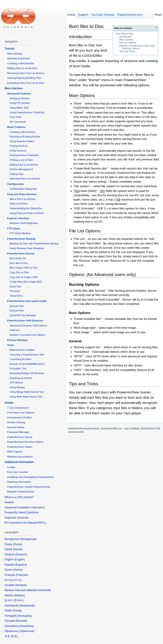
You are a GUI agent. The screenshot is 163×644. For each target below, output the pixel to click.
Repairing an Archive (21, 378)
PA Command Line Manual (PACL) (25, 523)
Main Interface (14, 88)
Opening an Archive (18, 58)
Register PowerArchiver (21, 492)
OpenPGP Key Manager (23, 315)
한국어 (18, 600)
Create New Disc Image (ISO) (26, 282)
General (75, 341)
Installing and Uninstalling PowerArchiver (30, 477)
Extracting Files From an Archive (26, 83)
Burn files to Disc (125, 34)
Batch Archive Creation (22, 350)
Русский (21, 621)
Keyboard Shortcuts (16, 518)
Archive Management (21, 169)
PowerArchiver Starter (20, 447)
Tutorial (9, 49)
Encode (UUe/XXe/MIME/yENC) (27, 364)
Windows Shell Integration (24, 223)
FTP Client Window (20, 233)
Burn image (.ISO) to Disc (23, 268)
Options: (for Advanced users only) (137, 46)
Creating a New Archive (21, 63)
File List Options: (128, 43)
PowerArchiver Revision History (25, 442)
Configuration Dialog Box (23, 189)
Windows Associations (20, 457)
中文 (14, 636)
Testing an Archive (20, 98)
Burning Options (131, 48)
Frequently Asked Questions (22, 512)
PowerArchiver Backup (21, 239)
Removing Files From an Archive (26, 73)
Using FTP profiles (20, 103)
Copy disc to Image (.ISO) (24, 277)
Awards (9, 502)
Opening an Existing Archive (25, 137)
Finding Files (16, 174)
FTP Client (13, 229)
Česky (18, 544)
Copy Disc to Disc (19, 272)
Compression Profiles (19, 418)
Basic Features (16, 127)
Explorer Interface (18, 218)
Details (9, 403)
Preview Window (17, 340)
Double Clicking (16, 422)
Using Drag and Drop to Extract (27, 213)
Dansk (18, 549)
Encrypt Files (17, 311)
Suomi (18, 570)
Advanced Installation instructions (25, 507)
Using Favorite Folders (22, 141)
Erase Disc (15, 286)
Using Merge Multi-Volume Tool (27, 392)
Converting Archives (20, 359)
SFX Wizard (16, 383)
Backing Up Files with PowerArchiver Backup (34, 244)
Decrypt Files (17, 306)
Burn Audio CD (18, 258)
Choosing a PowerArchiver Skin (27, 355)
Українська (27, 631)
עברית (9, 580)
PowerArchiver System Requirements (28, 487)
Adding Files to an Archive (22, 68)
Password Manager (18, 432)
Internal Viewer (16, 427)
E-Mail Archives (18, 151)
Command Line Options (21, 413)
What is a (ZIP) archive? (19, 497)
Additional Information (19, 462)
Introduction (126, 37)
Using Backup (17, 387)
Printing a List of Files (21, 160)
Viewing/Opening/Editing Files (24, 78)
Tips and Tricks (127, 51)
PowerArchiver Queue (20, 437)
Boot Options (80, 313)
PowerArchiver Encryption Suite (27, 301)
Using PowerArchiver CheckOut (27, 112)
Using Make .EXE (19, 108)
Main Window (15, 54)
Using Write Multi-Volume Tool (26, 397)
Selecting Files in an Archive (25, 179)
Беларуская (28, 539)
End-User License (17, 472)
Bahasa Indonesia (39, 590)
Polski (17, 611)
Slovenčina (26, 626)
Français (22, 575)
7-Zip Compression (18, 408)
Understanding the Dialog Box (26, 208)
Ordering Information (19, 482)
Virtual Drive (16, 296)
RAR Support (15, 452)
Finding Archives (19, 146)
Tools (10, 345)
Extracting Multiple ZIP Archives (27, 373)
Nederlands (27, 606)
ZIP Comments (18, 122)
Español (21, 565)
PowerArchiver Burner (21, 254)
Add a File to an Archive (22, 199)
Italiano (19, 595)
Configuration (16, 184)
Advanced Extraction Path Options (28, 326)
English (20, 559)
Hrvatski (21, 585)
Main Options (126, 40)
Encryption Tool (18, 368)
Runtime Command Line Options (27, 335)
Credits (11, 467)
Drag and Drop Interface (22, 194)
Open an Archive (19, 204)
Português (25, 616)
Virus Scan (15, 117)
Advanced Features (19, 94)
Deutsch (21, 554)
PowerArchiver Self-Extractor (25, 321)
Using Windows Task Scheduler (27, 248)
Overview (15, 291)
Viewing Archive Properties (24, 155)
